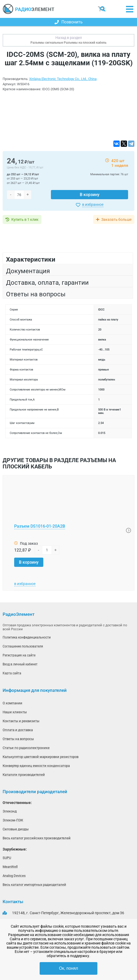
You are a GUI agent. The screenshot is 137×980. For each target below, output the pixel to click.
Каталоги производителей (24, 775)
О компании (12, 703)
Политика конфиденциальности (27, 637)
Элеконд (10, 811)
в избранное (93, 204)
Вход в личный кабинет (20, 664)
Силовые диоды (16, 829)
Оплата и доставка (18, 730)
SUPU (7, 858)
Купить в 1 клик (25, 219)
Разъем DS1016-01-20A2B (40, 526)
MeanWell (10, 867)
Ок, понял (69, 968)
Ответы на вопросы (18, 739)
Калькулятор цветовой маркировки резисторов (41, 757)
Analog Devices (14, 876)
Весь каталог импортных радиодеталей (34, 885)
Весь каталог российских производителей (37, 838)
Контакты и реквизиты (21, 721)
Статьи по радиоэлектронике (26, 748)
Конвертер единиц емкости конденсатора (36, 766)
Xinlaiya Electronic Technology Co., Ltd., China (63, 79)
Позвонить (69, 22)
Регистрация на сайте (19, 655)
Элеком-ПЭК (13, 820)
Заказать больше (116, 219)
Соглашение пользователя (23, 646)
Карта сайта (12, 673)
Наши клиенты (15, 712)
